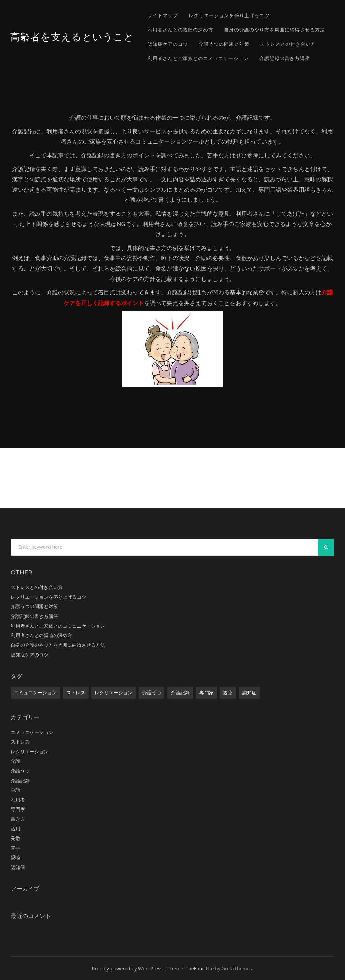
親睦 (228, 692)
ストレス (76, 692)
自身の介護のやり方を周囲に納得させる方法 (275, 29)
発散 (15, 838)
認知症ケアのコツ (168, 44)
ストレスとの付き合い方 (288, 44)
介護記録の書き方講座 (285, 58)
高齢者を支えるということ (72, 37)
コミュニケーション (35, 692)
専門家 (207, 692)
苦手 (15, 848)
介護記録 (180, 692)
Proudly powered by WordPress (127, 968)
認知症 (249, 692)
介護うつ (152, 692)
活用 (15, 829)
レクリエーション (114, 692)
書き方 (18, 819)
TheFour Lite (200, 968)
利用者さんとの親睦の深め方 (180, 29)
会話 (15, 790)
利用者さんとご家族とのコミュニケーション (198, 58)
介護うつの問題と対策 (224, 44)
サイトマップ (163, 15)
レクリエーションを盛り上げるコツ (229, 15)
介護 (15, 761)
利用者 (18, 800)
